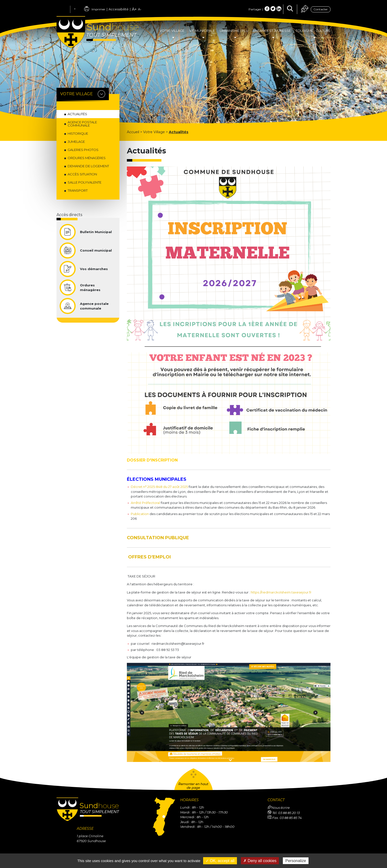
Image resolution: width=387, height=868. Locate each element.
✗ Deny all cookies (260, 861)
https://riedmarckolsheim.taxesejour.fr (281, 592)
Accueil (133, 132)
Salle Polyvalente (85, 182)
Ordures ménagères (87, 158)
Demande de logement (88, 166)
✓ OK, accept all (220, 861)
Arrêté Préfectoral (145, 503)
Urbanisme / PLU (234, 31)
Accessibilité (119, 9)
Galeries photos (83, 150)
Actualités (77, 114)
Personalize (296, 861)
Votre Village (172, 31)
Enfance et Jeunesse (272, 31)
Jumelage (76, 142)
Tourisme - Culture (313, 31)
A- (140, 9)
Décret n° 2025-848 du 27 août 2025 (159, 487)
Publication (140, 514)
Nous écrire (279, 808)
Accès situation (82, 174)
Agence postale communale (82, 124)
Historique (78, 133)
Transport (78, 190)
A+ (134, 9)
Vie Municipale (202, 31)
